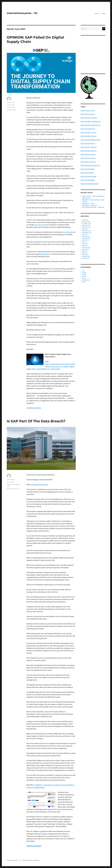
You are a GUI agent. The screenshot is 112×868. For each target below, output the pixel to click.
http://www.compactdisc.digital (89, 184)
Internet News (11, 102)
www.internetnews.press (39, 485)
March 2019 (85, 255)
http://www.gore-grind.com (89, 151)
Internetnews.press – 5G (22, 13)
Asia (83, 271)
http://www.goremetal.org (88, 154)
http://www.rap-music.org (88, 162)
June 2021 (85, 244)
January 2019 (86, 258)
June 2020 (85, 246)
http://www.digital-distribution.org (91, 121)
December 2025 (86, 224)
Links (103, 13)
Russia (84, 278)
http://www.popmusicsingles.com (90, 165)
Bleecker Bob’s (45, 254)
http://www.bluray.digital (88, 180)
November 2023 (86, 227)
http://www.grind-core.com (89, 132)
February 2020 (86, 247)
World (13, 107)
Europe (84, 275)
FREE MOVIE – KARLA (88, 204)
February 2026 (86, 222)
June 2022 (85, 235)
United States (16, 484)
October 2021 (86, 240)
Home (97, 13)
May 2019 (85, 253)
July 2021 (85, 242)
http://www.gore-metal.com (89, 147)
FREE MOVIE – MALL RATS (90, 205)
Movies (84, 276)
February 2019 (86, 256)
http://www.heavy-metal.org (89, 118)
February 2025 (86, 225)
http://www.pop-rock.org (88, 114)
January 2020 (86, 249)
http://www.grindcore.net (88, 129)
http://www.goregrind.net (88, 143)
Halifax (14, 110)
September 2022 (87, 233)
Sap (18, 489)
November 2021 (86, 238)
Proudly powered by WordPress (31, 860)
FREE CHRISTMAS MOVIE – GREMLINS (93, 207)
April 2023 (85, 229)
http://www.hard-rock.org (88, 158)
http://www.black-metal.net (89, 136)
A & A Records (39, 225)
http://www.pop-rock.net (88, 110)
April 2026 (85, 220)
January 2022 (86, 236)
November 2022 (86, 231)
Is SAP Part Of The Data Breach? (36, 421)
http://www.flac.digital (87, 173)
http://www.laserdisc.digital (88, 176)
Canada (9, 107)
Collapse (9, 110)
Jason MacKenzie (12, 489)
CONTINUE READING (34, 408)
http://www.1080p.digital (88, 169)
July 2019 (85, 251)
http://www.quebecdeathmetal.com (91, 125)
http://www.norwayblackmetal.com (91, 140)
